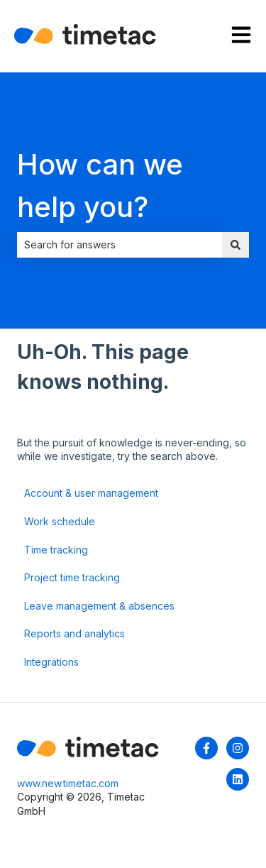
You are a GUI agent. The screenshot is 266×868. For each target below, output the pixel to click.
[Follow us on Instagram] (238, 748)
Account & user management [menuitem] (91, 493)
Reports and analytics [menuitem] (74, 633)
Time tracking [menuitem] (56, 550)
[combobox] (120, 245)
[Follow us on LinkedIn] (238, 779)
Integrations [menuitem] (51, 662)
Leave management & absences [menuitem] (99, 606)
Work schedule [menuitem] (60, 521)
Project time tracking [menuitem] (72, 577)
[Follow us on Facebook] (206, 748)
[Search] (235, 245)
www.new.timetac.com (68, 783)
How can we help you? (100, 186)
